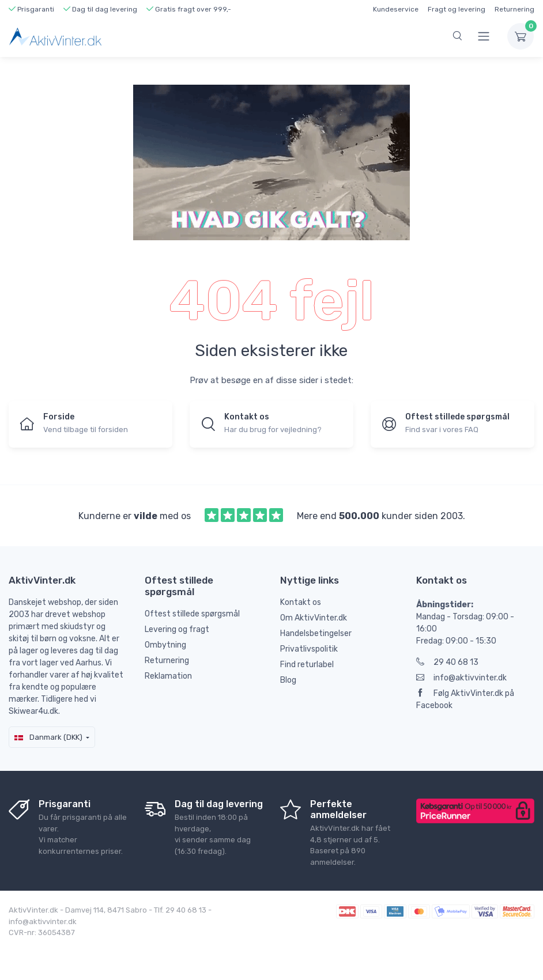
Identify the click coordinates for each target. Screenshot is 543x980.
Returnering (514, 9)
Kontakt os (301, 602)
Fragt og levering (457, 9)
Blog (288, 680)
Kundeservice (396, 9)
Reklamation (168, 676)
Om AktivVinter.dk (314, 618)
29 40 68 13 (447, 662)
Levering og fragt (177, 629)
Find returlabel (307, 665)
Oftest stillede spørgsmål (192, 614)
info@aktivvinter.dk (461, 678)
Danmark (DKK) (48, 737)
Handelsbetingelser (316, 633)
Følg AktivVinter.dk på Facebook (465, 699)
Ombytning (165, 645)
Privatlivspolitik (309, 649)
